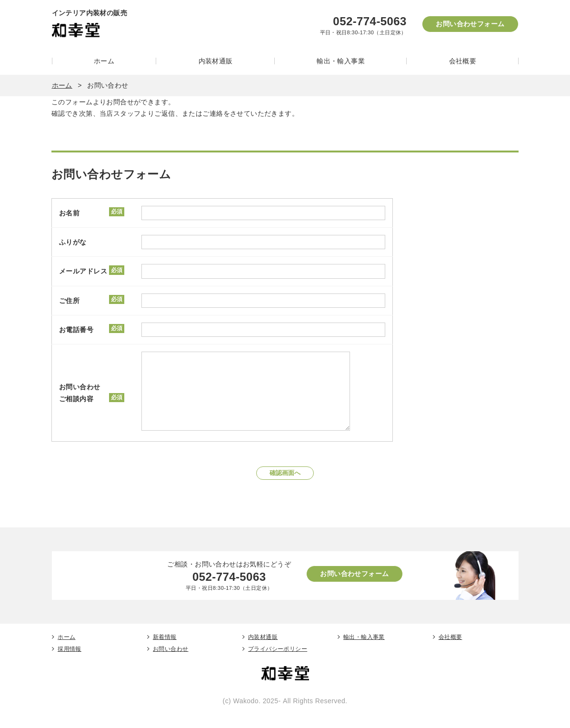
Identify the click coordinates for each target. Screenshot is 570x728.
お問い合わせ (171, 663)
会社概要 (463, 61)
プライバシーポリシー (278, 663)
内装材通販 (216, 61)
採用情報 (70, 663)
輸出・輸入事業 (341, 61)
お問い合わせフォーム (470, 24)
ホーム (104, 61)
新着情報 (165, 651)
